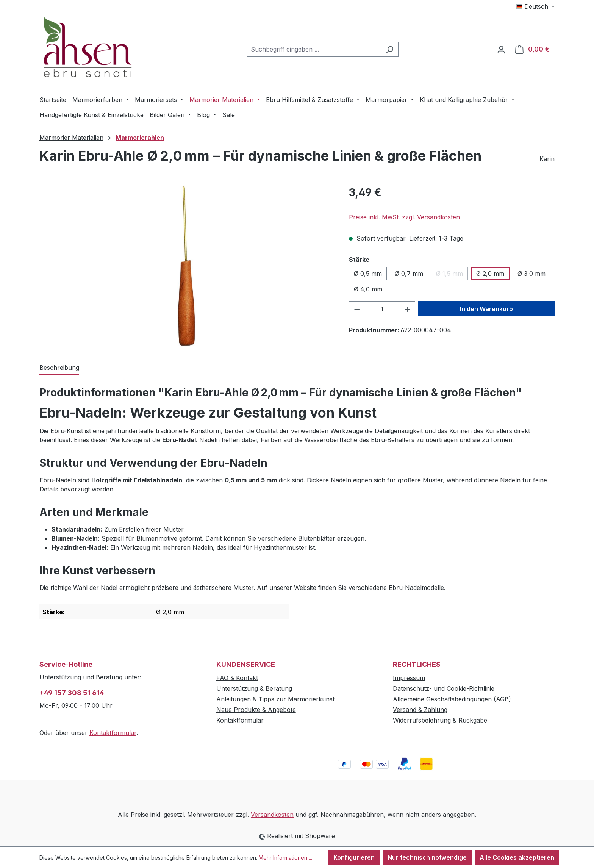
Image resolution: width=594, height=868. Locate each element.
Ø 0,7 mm (409, 274)
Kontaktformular (113, 733)
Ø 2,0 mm (490, 274)
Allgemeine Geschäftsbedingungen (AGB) (452, 699)
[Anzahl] (382, 309)
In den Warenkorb (486, 309)
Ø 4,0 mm (368, 289)
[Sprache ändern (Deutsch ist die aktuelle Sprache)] (535, 6)
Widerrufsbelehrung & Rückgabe (440, 720)
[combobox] (314, 49)
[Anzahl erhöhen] (408, 309)
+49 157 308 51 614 (72, 693)
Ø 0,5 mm (368, 274)
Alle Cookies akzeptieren (517, 857)
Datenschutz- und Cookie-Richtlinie (444, 688)
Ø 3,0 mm (531, 274)
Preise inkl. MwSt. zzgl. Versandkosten (404, 217)
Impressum (409, 678)
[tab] (59, 368)
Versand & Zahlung (420, 710)
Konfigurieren (354, 857)
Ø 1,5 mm (452, 275)
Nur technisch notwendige (427, 857)
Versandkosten (272, 815)
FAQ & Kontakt (237, 678)
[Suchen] (390, 49)
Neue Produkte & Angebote (256, 710)
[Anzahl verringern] (357, 309)
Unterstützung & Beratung (254, 688)
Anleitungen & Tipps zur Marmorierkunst (275, 699)
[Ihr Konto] (501, 49)
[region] (187, 266)
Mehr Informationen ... (285, 858)
